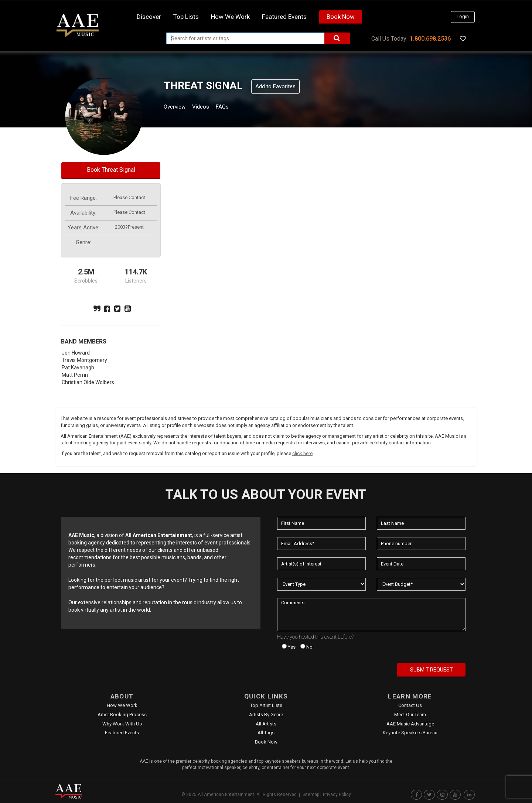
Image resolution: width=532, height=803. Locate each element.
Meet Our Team (410, 715)
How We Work (122, 705)
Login (463, 16)
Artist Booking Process (122, 715)
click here (302, 453)
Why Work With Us (122, 724)
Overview (177, 108)
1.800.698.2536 (430, 39)
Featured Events (284, 17)
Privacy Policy (337, 795)
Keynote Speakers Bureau (410, 733)
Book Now (341, 17)
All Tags (266, 733)
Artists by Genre (266, 715)
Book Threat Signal (111, 170)
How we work (230, 17)
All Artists (266, 724)
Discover (149, 17)
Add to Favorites (275, 86)
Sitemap (311, 795)
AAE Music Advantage (410, 724)
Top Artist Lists (266, 705)
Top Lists (186, 17)
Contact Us (410, 705)
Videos (210, 108)
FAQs (236, 108)
